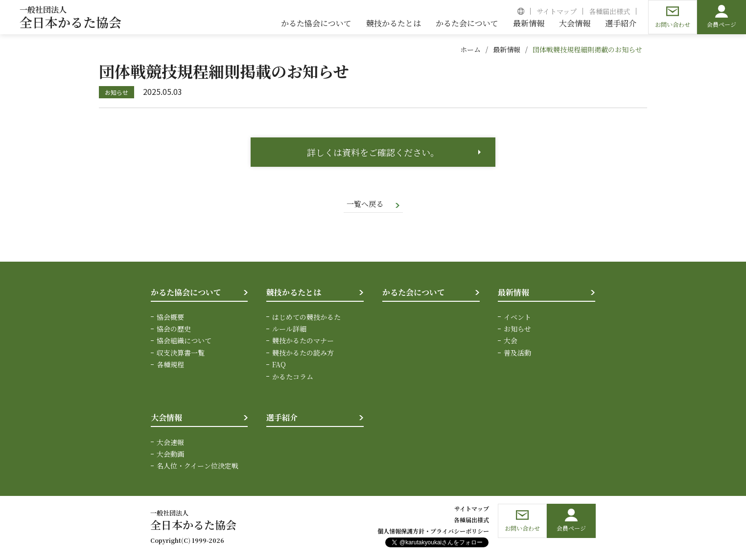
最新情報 (507, 49)
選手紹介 (282, 418)
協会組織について (184, 341)
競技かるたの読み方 (303, 353)
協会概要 (170, 317)
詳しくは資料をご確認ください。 (373, 152)
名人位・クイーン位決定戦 (198, 467)
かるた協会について (186, 293)
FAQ (279, 365)
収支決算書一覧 (181, 353)
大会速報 (170, 443)
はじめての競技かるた (306, 317)
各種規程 (170, 365)
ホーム (470, 49)
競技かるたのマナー (303, 341)
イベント (517, 317)
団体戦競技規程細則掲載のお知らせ (587, 49)
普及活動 (517, 353)
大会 (511, 341)
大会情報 (166, 418)
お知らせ (517, 330)
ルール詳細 (289, 330)
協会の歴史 (174, 330)
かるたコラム (293, 377)
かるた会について (414, 293)
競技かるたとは (294, 293)
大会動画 (170, 454)
